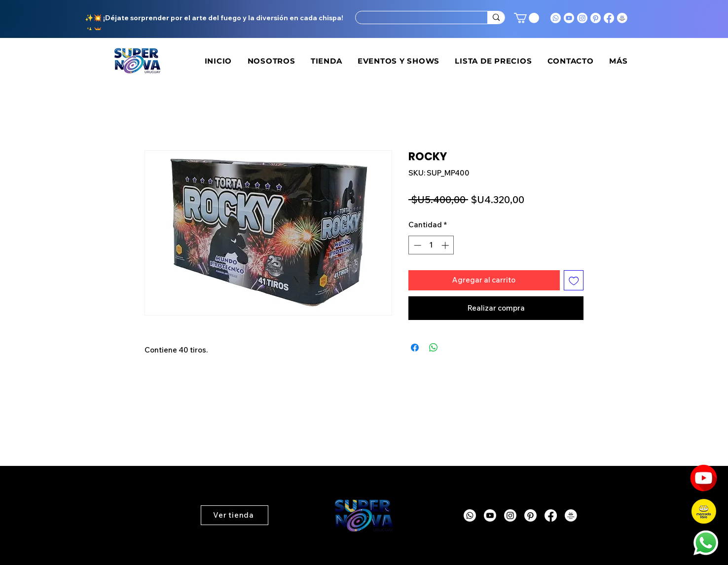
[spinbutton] (431, 245)
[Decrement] (417, 245)
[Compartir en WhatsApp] (434, 348)
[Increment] (446, 245)
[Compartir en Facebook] (415, 348)
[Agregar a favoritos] (574, 280)
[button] (527, 18)
